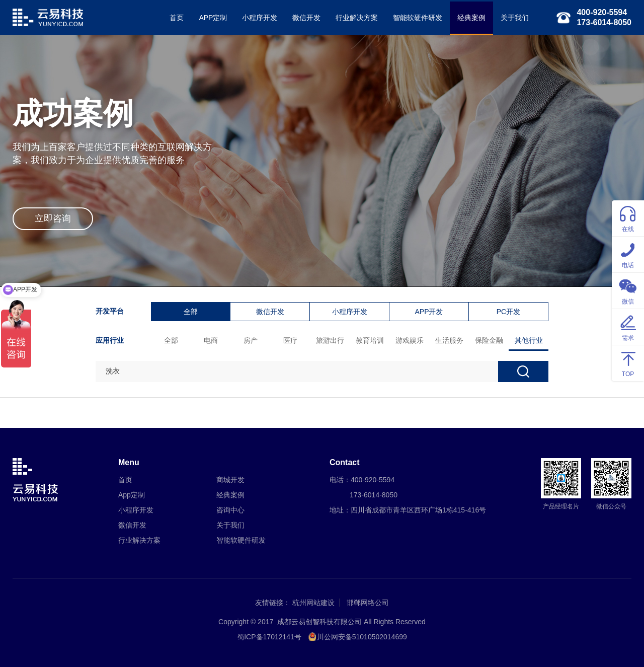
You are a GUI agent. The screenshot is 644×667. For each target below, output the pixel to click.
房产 (251, 340)
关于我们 (515, 18)
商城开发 (230, 480)
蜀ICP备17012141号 (269, 637)
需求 (628, 326)
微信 (628, 290)
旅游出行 (330, 340)
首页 (177, 18)
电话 (628, 254)
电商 (211, 340)
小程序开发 (260, 18)
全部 (191, 312)
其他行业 (529, 340)
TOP (628, 363)
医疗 (290, 340)
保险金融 (489, 340)
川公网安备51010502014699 (362, 637)
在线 (628, 218)
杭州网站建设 (313, 603)
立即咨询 (53, 218)
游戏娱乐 (410, 340)
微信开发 (306, 18)
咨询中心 (230, 510)
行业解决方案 (357, 18)
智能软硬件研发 (418, 18)
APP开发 (429, 312)
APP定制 (213, 18)
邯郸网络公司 (368, 603)
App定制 (132, 495)
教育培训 (370, 340)
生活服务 (449, 340)
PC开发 (508, 312)
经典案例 (471, 18)
